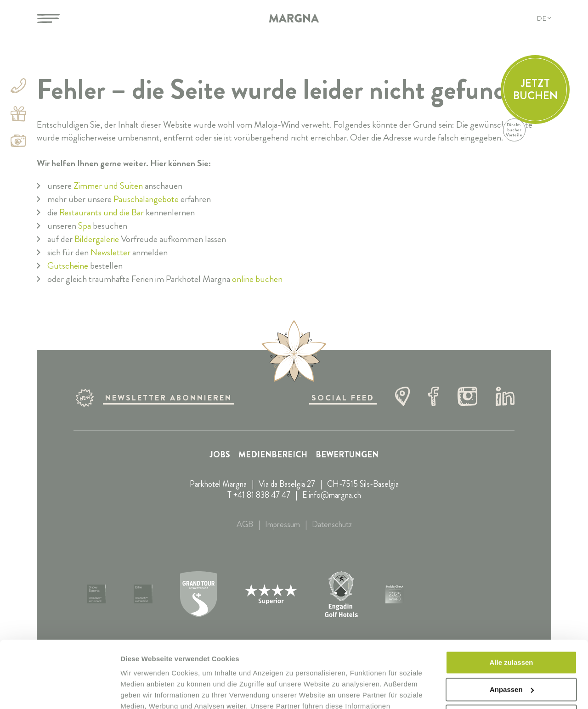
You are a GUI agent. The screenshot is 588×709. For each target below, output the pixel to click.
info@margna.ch (335, 495)
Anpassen (512, 627)
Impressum (283, 524)
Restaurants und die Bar (102, 212)
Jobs (220, 455)
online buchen (257, 279)
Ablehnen (511, 654)
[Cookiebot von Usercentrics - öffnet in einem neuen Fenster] (59, 691)
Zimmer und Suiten (108, 186)
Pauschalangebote (146, 199)
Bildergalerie (97, 239)
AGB (245, 524)
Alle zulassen (511, 600)
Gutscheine (68, 266)
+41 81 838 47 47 (262, 495)
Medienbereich (273, 455)
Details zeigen (144, 691)
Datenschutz (332, 524)
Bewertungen (347, 455)
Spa (85, 226)
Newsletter (110, 252)
